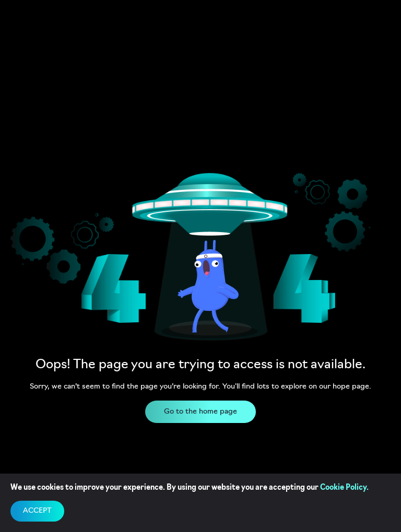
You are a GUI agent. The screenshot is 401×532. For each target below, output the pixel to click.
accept (37, 511)
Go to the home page (200, 412)
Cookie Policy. (344, 488)
